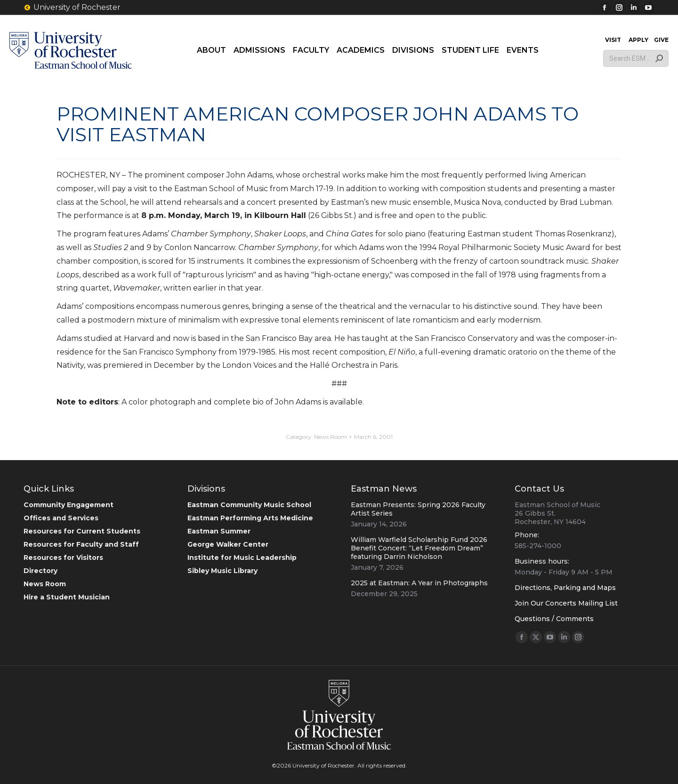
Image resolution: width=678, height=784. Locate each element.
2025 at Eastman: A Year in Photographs (419, 583)
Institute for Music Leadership (242, 558)
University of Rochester (72, 8)
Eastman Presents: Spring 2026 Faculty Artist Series (418, 509)
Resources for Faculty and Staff (81, 544)
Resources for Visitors (63, 558)
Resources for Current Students (82, 531)
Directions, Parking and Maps (565, 588)
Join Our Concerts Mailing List (566, 603)
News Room (331, 437)
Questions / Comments (554, 619)
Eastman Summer (219, 531)
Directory (40, 571)
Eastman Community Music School (249, 505)
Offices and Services (61, 518)
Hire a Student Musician (67, 597)
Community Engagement (69, 505)
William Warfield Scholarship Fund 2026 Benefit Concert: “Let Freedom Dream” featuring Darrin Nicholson (419, 548)
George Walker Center (228, 544)
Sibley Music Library (222, 571)
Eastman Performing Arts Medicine (250, 518)
